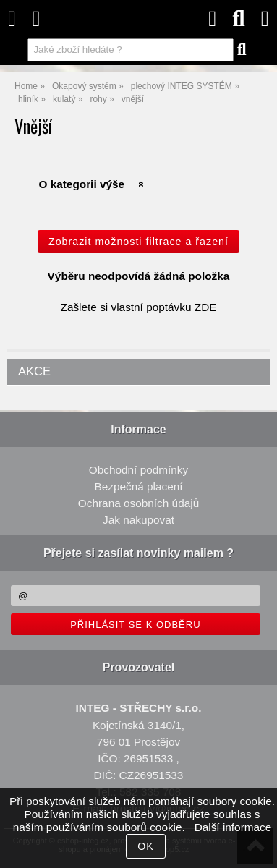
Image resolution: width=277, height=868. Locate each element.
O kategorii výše (81, 184)
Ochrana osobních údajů (138, 503)
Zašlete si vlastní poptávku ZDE (139, 307)
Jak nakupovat (138, 520)
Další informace (233, 827)
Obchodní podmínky (138, 470)
